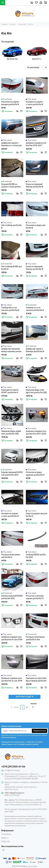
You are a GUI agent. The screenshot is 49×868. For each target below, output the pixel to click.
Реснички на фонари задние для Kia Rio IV (35, 597)
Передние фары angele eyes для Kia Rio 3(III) (11, 433)
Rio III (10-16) (12, 59)
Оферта (5, 838)
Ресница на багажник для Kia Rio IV (11, 556)
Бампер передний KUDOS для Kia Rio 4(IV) (12, 597)
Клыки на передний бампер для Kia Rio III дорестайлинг (35, 186)
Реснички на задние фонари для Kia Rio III (10, 103)
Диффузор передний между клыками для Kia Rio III (11, 350)
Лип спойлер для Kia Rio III (12, 227)
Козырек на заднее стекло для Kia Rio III (34, 103)
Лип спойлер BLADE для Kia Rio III (12, 268)
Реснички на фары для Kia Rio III (36, 227)
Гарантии (5, 841)
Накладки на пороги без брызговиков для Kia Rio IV (36, 680)
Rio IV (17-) (37, 59)
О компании (6, 834)
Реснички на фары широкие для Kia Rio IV (35, 474)
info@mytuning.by (12, 770)
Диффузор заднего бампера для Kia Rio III (35, 350)
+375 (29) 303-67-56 (13, 767)
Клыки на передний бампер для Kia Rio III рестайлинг (35, 268)
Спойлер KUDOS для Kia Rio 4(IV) (36, 556)
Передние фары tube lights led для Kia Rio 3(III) (36, 391)
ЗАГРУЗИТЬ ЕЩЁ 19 (24, 697)
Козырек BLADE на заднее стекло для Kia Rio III (11, 186)
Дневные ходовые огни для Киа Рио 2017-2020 (36, 433)
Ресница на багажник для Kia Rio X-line (35, 638)
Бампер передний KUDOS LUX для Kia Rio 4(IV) (12, 474)
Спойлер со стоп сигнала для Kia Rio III (35, 309)
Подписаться (39, 731)
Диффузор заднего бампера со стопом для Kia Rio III (11, 144)
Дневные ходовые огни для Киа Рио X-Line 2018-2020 (12, 638)
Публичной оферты (9, 737)
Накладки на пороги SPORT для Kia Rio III (10, 391)
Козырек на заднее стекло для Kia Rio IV (10, 515)
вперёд (34, 705)
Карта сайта (32, 866)
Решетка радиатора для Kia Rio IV (37, 515)
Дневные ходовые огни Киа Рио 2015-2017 (36, 144)
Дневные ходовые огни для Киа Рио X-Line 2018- (12, 680)
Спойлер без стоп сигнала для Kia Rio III (10, 309)
